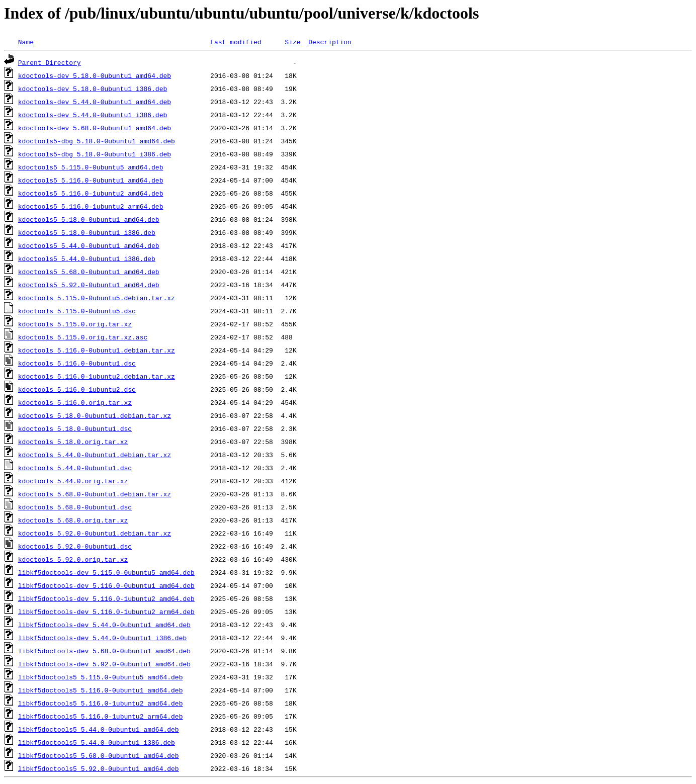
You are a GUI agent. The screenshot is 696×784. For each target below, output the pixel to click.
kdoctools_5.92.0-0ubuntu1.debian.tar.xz (95, 533)
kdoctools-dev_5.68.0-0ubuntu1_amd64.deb (95, 128)
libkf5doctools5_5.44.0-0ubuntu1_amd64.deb (99, 729)
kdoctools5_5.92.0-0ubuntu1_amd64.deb (89, 285)
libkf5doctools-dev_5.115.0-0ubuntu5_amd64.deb (106, 572)
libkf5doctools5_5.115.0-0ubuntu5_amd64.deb (101, 677)
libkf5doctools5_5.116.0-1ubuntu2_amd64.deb (101, 703)
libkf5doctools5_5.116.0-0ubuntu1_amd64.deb (101, 690)
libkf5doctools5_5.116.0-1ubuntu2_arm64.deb (101, 716)
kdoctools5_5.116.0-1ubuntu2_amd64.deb (91, 193)
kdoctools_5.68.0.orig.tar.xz (73, 520)
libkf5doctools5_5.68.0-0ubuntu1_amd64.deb (99, 755)
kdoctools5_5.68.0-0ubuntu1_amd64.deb (89, 272)
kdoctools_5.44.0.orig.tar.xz (73, 481)
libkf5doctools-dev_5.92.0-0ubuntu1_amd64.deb (104, 664)
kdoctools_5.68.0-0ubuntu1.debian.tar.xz (95, 494)
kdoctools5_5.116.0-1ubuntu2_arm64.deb (91, 206)
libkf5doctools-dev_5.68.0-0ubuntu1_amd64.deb (104, 651)
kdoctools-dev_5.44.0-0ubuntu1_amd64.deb (95, 102)
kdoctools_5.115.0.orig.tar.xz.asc (83, 337)
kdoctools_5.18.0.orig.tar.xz (73, 442)
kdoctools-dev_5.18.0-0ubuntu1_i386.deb (93, 89)
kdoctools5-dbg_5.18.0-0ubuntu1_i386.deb (95, 154)
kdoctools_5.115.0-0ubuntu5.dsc (77, 311)
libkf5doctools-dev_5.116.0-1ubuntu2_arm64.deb (106, 612)
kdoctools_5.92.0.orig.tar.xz (73, 559)
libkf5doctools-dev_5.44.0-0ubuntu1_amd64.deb (104, 625)
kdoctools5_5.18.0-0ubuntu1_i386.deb (87, 232)
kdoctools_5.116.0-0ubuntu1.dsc (77, 363)
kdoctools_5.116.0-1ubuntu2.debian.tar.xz (97, 376)
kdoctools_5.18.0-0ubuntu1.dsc (75, 428)
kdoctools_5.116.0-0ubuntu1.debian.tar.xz (97, 350)
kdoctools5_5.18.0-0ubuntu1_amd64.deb (89, 219)
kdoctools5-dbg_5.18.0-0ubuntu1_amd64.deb (97, 141)
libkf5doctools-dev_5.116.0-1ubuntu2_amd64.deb (106, 598)
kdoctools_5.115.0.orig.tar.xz (75, 324)
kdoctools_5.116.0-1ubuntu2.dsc (77, 389)
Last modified (236, 42)
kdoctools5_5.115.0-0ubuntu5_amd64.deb (91, 167)
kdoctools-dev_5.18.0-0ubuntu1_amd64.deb (95, 75)
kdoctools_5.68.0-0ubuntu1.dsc (75, 507)
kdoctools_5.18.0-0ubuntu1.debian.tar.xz (95, 415)
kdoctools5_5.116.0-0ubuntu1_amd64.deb (91, 180)
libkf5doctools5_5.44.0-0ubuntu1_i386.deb (97, 742)
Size (292, 42)
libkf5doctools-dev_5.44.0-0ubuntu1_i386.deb (102, 638)
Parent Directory (50, 62)
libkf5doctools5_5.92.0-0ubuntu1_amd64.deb (99, 768)
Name (26, 42)
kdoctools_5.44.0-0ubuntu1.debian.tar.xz (95, 455)
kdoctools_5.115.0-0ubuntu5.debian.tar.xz (97, 298)
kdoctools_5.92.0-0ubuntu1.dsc (75, 546)
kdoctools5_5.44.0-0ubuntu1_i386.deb (87, 258)
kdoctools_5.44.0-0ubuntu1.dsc (75, 468)
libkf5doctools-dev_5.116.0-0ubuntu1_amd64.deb (106, 585)
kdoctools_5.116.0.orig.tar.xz (75, 402)
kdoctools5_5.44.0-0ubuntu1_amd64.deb (89, 245)
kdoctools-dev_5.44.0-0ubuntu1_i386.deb (93, 115)
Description (330, 42)
